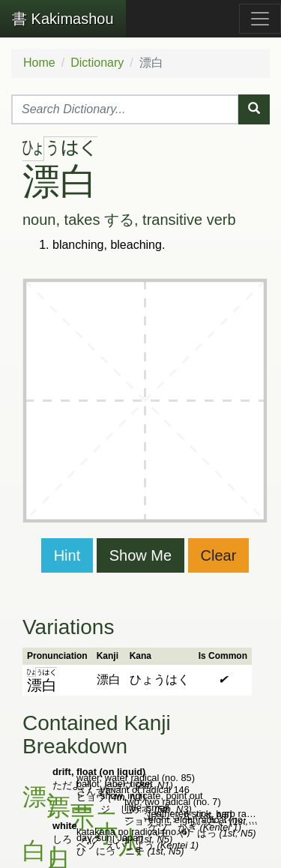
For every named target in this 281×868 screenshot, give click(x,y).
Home (39, 63)
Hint (67, 555)
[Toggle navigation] (260, 19)
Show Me (140, 555)
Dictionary (97, 63)
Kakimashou (63, 19)
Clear (219, 555)
